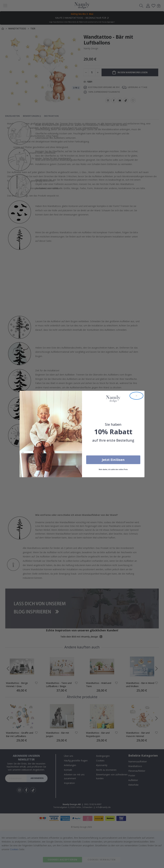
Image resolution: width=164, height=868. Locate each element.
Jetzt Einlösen (113, 460)
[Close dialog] (136, 396)
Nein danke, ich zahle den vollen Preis (113, 469)
